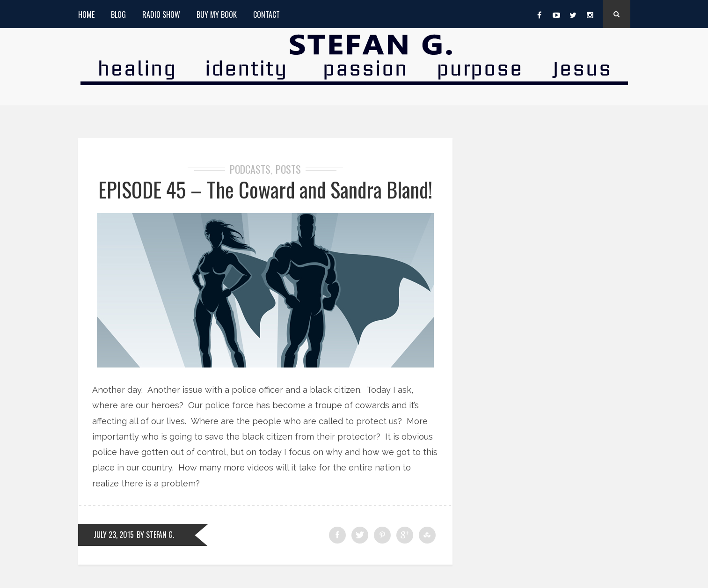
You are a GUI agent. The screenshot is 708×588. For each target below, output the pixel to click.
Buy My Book (217, 15)
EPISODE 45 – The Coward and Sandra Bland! (265, 189)
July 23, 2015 (114, 535)
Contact (266, 15)
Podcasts (250, 169)
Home (86, 15)
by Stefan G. (155, 535)
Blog (118, 15)
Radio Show (161, 15)
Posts (288, 169)
